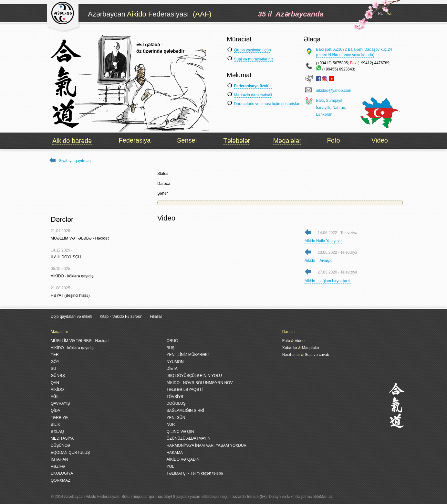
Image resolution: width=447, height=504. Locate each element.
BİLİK (55, 424)
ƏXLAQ (57, 432)
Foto (333, 140)
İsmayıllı (323, 108)
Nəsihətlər (291, 355)
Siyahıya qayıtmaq (75, 161)
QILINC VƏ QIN (180, 432)
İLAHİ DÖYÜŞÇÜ (66, 257)
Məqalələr (287, 141)
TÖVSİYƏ (175, 397)
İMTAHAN (59, 459)
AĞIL (55, 397)
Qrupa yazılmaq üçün (253, 50)
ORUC (172, 341)
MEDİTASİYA (62, 438)
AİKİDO (57, 390)
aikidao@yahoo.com (334, 91)
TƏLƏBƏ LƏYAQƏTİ (184, 390)
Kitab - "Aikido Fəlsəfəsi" (122, 316)
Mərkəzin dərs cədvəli (253, 95)
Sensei (187, 140)
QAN (55, 383)
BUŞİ (171, 348)
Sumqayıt (334, 101)
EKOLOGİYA (62, 473)
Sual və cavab (317, 355)
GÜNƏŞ (58, 376)
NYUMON (175, 362)
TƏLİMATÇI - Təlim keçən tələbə (195, 473)
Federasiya (135, 140)
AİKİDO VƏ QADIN (183, 459)
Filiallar (156, 316)
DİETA (172, 369)
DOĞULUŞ (176, 403)
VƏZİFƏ (58, 466)
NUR (171, 424)
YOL (170, 466)
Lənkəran (324, 114)
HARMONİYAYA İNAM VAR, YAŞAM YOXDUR (206, 445)
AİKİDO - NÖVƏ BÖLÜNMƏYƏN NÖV (199, 383)
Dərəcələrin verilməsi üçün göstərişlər (267, 104)
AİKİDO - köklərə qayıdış (72, 276)
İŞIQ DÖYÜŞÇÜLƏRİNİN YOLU (194, 376)
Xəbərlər (290, 348)
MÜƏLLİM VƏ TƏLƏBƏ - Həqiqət (80, 238)
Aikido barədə (72, 141)
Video (380, 140)
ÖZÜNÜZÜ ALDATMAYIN (188, 438)
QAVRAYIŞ (60, 403)
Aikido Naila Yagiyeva (323, 241)
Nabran (339, 108)
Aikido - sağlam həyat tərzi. (328, 281)
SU (53, 369)
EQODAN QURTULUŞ (70, 453)
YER (55, 355)
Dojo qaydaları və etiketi (71, 316)
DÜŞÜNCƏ (60, 445)
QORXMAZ (61, 480)
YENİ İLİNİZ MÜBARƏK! (187, 355)
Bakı (320, 101)
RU (381, 14)
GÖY (55, 362)
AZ (389, 14)
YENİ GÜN (176, 418)
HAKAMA (175, 453)
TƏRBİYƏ (59, 418)
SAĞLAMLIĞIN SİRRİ (185, 411)
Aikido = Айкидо (319, 261)
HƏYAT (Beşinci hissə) (70, 295)
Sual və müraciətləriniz (254, 59)
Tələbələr (237, 141)
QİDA (55, 411)
